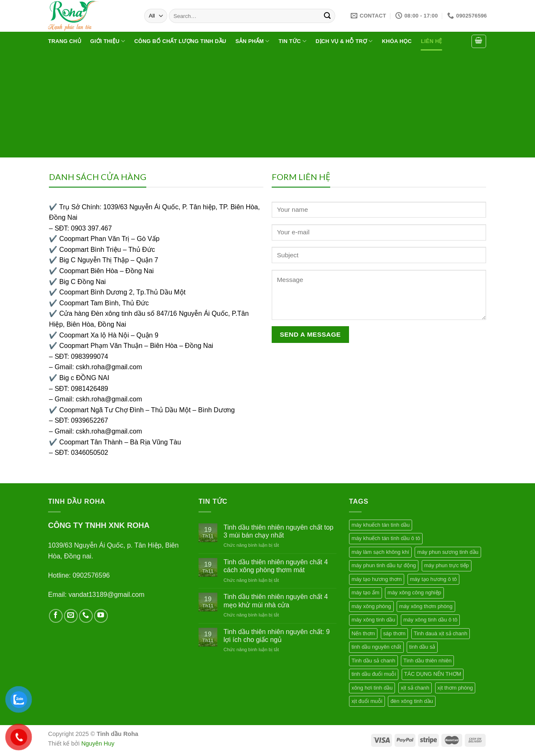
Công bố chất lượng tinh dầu (180, 41)
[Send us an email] (71, 616)
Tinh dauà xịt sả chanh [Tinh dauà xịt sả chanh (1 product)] (441, 633)
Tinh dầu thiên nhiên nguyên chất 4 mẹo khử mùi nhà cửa (276, 601)
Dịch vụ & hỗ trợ (344, 41)
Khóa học (397, 41)
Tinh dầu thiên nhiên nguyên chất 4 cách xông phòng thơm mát (276, 566)
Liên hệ (432, 41)
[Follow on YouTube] (101, 616)
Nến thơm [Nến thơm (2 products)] (363, 633)
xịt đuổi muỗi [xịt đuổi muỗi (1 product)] (367, 701)
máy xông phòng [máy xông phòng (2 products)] (371, 606)
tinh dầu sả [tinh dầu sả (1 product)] (422, 647)
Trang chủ (65, 41)
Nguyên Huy (98, 743)
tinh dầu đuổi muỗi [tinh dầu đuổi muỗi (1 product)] (374, 674)
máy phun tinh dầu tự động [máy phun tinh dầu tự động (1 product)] (384, 565)
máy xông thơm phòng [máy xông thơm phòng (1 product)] (426, 606)
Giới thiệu (108, 41)
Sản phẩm (252, 41)
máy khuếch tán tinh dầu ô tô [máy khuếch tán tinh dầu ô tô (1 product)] (386, 538)
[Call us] (86, 616)
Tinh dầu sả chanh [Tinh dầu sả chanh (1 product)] (373, 661)
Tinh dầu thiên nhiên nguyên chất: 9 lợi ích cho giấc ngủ (277, 636)
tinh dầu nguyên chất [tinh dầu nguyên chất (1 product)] (376, 647)
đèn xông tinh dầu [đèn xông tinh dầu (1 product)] (412, 701)
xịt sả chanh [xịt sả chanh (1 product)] (415, 688)
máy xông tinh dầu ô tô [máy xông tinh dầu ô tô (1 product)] (430, 620)
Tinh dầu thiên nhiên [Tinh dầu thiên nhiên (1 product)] (427, 661)
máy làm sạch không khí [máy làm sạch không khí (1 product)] (380, 552)
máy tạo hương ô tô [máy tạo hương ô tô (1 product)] (433, 579)
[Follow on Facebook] (56, 616)
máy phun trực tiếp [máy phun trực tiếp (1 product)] (447, 565)
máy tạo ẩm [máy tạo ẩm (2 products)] (366, 592)
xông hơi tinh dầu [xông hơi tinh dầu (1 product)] (372, 688)
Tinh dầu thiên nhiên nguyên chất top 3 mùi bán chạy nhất (279, 531)
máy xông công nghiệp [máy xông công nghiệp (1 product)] (414, 592)
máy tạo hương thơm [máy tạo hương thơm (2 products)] (377, 579)
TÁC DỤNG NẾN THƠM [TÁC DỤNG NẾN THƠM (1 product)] (433, 674)
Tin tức (293, 41)
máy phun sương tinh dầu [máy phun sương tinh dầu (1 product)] (448, 552)
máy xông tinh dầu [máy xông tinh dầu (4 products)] (373, 620)
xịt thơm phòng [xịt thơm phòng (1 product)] (455, 688)
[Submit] (327, 16)
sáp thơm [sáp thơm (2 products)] (395, 633)
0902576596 (91, 575)
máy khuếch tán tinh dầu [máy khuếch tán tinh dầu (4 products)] (381, 525)
